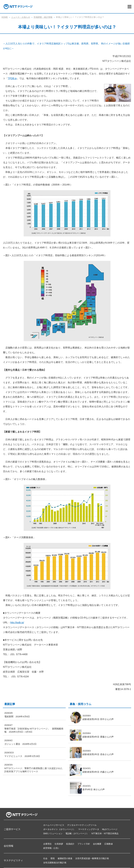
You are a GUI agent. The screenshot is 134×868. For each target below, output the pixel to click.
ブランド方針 (84, 844)
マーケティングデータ (89, 829)
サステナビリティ (13, 860)
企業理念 (47, 844)
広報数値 (109, 844)
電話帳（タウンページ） (77, 833)
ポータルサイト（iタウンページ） (59, 829)
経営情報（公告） (52, 848)
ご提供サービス (12, 829)
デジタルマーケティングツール (82, 825)
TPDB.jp (12, 78)
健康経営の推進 (65, 858)
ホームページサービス (54, 825)
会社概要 (97, 844)
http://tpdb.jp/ (17, 623)
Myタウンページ (110, 829)
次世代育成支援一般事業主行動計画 (92, 858)
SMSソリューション (53, 833)
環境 (53, 858)
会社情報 (9, 846)
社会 (45, 858)
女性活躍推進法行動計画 (55, 863)
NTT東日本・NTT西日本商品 (105, 833)
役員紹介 (70, 844)
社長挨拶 (59, 844)
